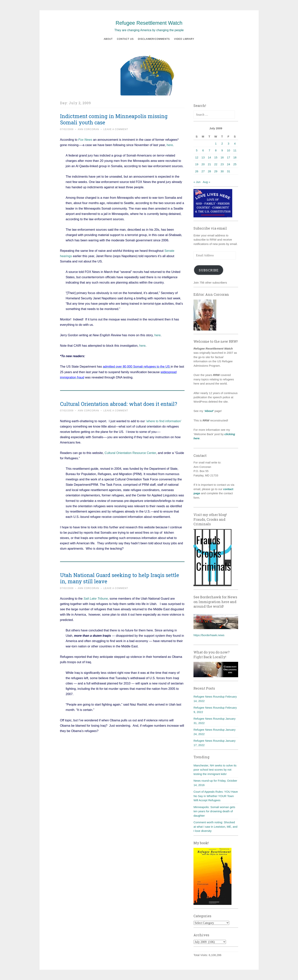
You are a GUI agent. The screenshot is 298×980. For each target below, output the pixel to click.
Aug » (206, 182)
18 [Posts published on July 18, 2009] (235, 157)
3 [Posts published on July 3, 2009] (228, 143)
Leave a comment (116, 129)
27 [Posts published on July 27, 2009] (203, 171)
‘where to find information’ (164, 421)
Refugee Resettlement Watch (149, 23)
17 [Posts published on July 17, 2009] (229, 157)
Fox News (85, 140)
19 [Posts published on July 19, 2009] (197, 164)
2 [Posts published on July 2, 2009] (222, 143)
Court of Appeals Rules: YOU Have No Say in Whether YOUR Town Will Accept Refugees (216, 796)
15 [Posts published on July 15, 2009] (216, 157)
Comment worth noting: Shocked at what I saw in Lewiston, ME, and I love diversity (215, 827)
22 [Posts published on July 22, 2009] (216, 164)
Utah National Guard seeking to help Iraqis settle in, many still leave (120, 578)
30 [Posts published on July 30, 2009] (222, 171)
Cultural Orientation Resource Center (130, 453)
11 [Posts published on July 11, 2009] (235, 150)
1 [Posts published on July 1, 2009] (216, 143)
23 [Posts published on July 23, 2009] (222, 164)
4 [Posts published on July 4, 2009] (235, 143)
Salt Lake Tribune (96, 598)
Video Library (184, 39)
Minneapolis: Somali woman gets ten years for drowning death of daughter (214, 811)
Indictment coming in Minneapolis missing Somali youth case (114, 119)
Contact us (125, 39)
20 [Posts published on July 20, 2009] (203, 164)
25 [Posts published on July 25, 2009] (235, 164)
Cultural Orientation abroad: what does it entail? (119, 404)
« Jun (197, 182)
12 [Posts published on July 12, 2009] (197, 157)
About (108, 39)
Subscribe (209, 270)
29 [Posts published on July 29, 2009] (216, 171)
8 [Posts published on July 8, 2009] (216, 150)
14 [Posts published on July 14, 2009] (210, 157)
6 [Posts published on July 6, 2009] (203, 150)
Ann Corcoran (88, 129)
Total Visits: (201, 955)
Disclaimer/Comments (154, 39)
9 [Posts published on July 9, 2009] (222, 150)
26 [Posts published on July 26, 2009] (197, 171)
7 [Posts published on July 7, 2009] (209, 150)
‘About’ (208, 411)
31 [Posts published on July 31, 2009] (229, 171)
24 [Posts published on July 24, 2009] (229, 164)
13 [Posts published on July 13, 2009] (203, 157)
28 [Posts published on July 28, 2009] (210, 171)
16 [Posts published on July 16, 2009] (222, 157)
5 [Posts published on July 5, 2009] (197, 150)
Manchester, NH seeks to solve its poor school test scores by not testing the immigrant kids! (215, 770)
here (169, 145)
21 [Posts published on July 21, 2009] (210, 164)
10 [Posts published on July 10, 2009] (229, 150)
